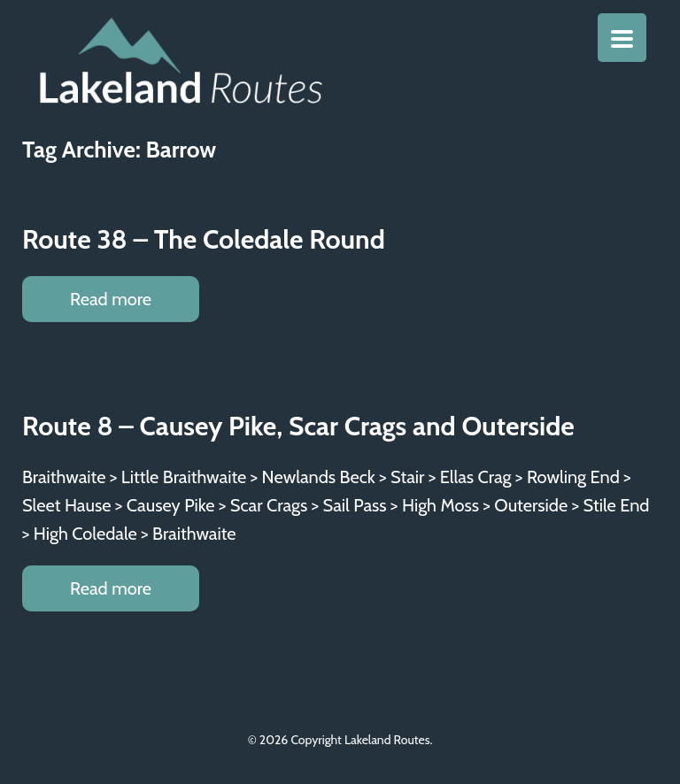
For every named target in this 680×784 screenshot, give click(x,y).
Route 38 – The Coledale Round (204, 239)
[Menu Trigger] (622, 38)
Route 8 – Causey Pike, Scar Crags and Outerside (298, 426)
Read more (111, 299)
